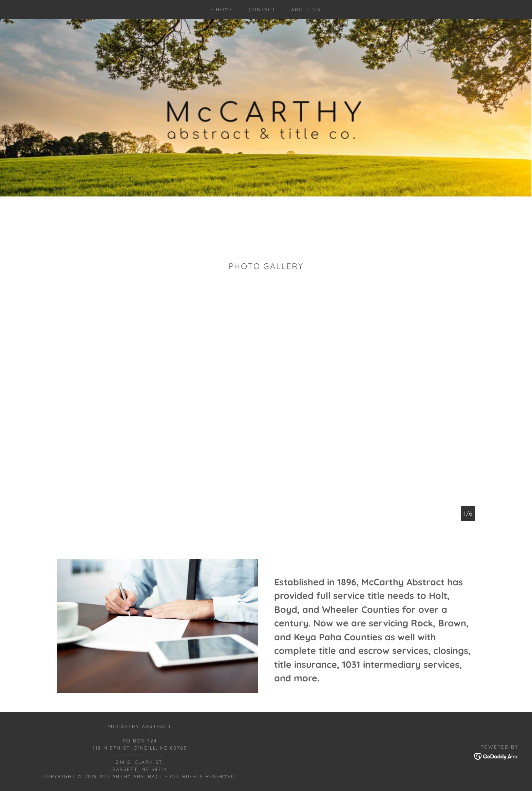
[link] (496, 756)
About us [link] (306, 10)
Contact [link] (262, 10)
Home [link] (224, 10)
